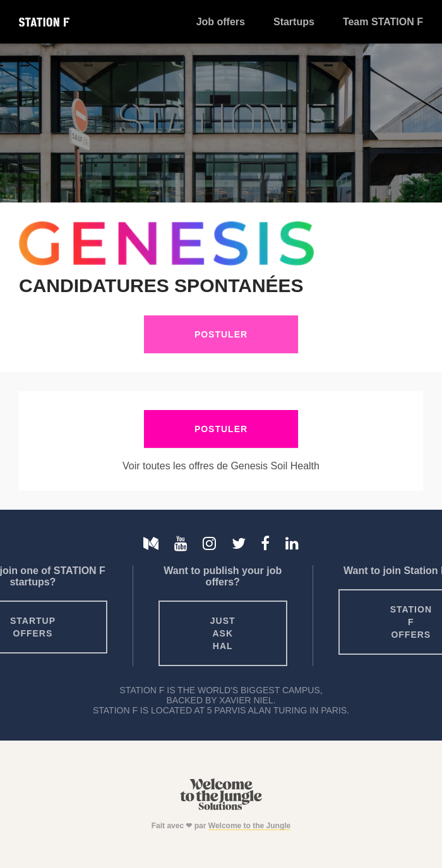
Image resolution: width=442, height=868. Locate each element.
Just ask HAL (223, 633)
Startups (294, 22)
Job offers (221, 22)
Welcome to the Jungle (249, 826)
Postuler (221, 334)
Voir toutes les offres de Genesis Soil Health (221, 466)
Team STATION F (383, 22)
